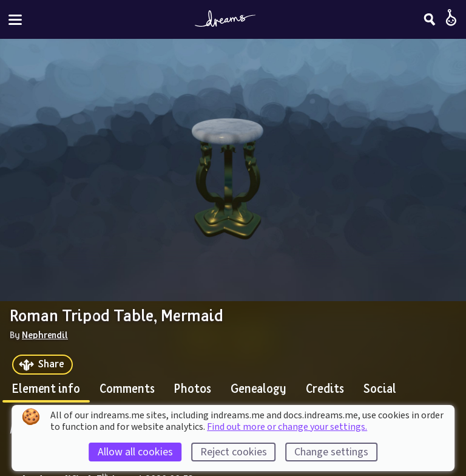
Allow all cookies (135, 452)
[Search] (430, 19)
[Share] (42, 365)
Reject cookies (234, 452)
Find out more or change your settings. (287, 427)
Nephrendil (45, 335)
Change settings (331, 452)
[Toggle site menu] (15, 20)
